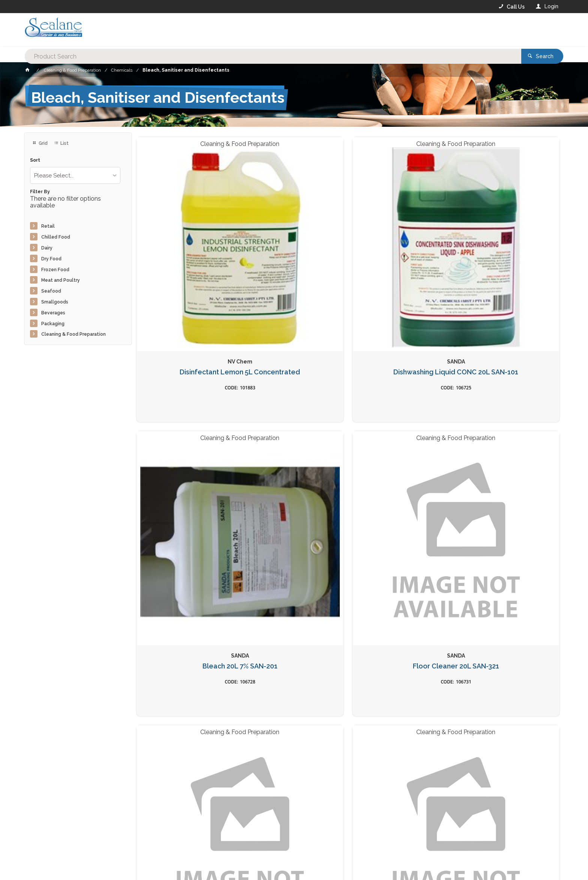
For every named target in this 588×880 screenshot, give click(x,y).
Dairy (47, 248)
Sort (35, 160)
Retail (48, 226)
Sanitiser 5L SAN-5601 (402, 446)
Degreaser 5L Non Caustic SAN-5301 (294, 450)
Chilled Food (56, 237)
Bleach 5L (186, 632)
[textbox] (264, 30)
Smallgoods (55, 302)
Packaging (53, 324)
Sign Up (469, 738)
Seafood (51, 291)
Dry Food (51, 259)
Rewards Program (421, 858)
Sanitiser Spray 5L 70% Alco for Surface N (294, 636)
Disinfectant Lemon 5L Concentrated (186, 264)
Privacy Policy (331, 753)
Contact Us (44, 858)
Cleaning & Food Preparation (73, 334)
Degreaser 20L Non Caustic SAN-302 (510, 450)
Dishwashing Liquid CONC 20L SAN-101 (294, 264)
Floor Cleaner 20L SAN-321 (510, 260)
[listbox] (75, 175)
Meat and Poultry (61, 280)
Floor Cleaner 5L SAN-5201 (186, 446)
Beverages (53, 313)
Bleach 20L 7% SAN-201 (402, 260)
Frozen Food (55, 270)
